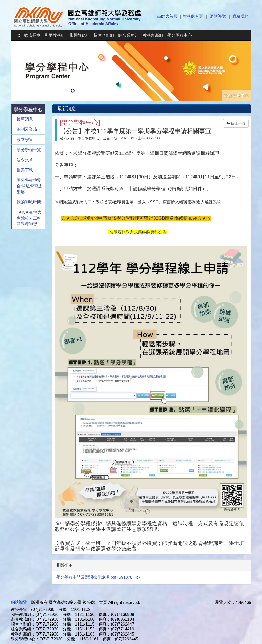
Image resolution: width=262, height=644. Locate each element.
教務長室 (32, 35)
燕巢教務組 (79, 35)
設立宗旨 (25, 140)
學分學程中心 (180, 35)
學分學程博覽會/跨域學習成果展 (29, 186)
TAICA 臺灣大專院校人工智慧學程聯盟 (29, 218)
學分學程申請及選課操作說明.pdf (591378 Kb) (98, 577)
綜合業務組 (128, 35)
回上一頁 (236, 123)
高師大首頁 (167, 16)
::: (18, 35)
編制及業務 (27, 129)
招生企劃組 (104, 35)
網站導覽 (218, 16)
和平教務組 (55, 35)
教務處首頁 (193, 16)
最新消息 (25, 119)
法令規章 (25, 160)
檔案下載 (25, 170)
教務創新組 (153, 35)
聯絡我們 (241, 16)
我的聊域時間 (29, 202)
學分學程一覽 (29, 150)
